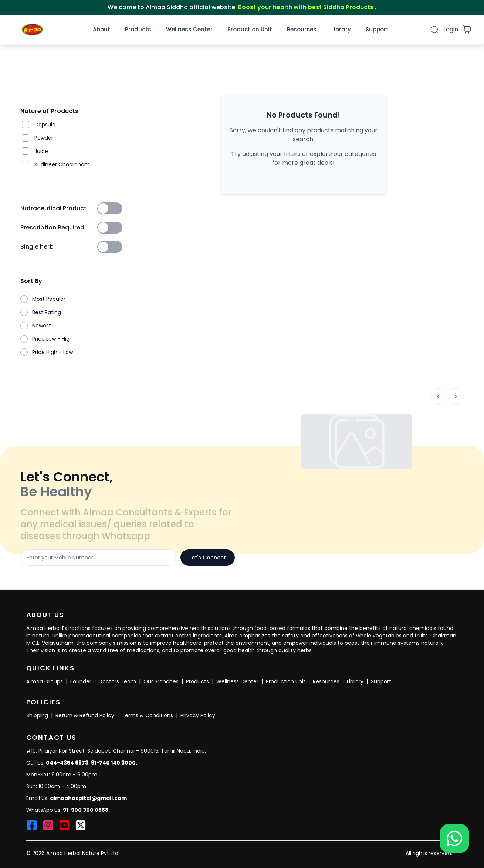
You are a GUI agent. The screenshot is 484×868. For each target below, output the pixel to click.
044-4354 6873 (67, 763)
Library (341, 29)
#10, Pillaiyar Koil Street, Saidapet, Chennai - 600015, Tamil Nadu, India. (116, 751)
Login (451, 29)
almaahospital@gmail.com (88, 798)
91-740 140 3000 (113, 763)
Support (377, 29)
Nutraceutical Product (53, 208)
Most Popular (49, 299)
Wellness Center (189, 29)
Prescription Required (52, 227)
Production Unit (250, 29)
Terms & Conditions (147, 715)
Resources (302, 29)
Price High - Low (53, 352)
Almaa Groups (45, 681)
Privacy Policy (198, 715)
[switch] (110, 208)
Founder (81, 681)
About (101, 29)
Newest (42, 326)
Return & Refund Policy (85, 715)
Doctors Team (117, 681)
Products (138, 29)
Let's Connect (208, 558)
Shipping (37, 715)
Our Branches (161, 681)
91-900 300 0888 (86, 810)
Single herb (37, 247)
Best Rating (47, 312)
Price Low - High (53, 339)
